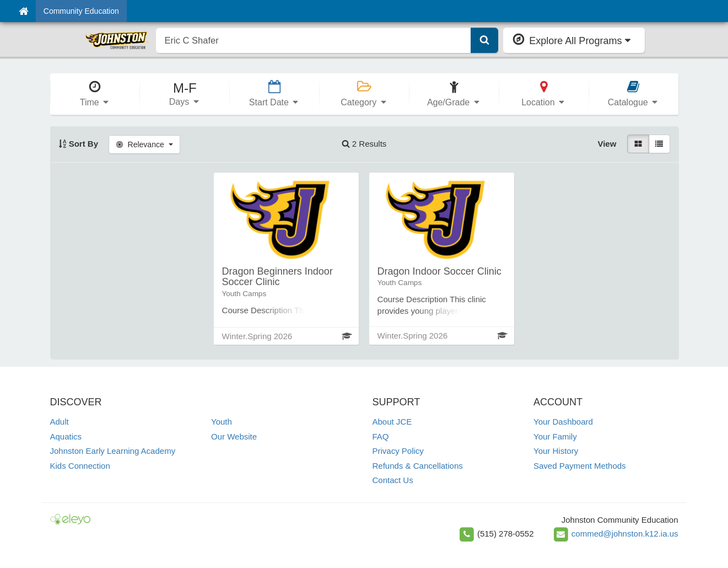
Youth (222, 422)
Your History (556, 451)
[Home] (23, 11)
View (607, 144)
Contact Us (393, 480)
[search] (314, 40)
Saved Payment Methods (580, 466)
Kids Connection (80, 466)
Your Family (555, 436)
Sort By (79, 144)
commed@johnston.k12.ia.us (625, 534)
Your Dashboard (563, 422)
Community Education (81, 11)
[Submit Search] (484, 40)
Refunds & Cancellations (418, 466)
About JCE (392, 422)
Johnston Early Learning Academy (113, 451)
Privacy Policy (398, 451)
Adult (60, 422)
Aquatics (66, 436)
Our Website (234, 436)
